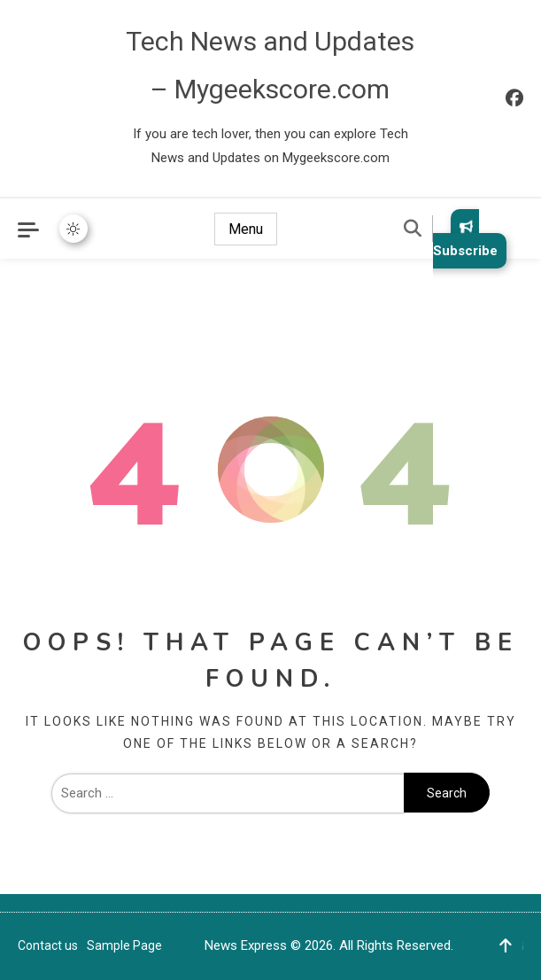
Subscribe (465, 239)
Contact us (48, 945)
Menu (246, 229)
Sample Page (124, 945)
